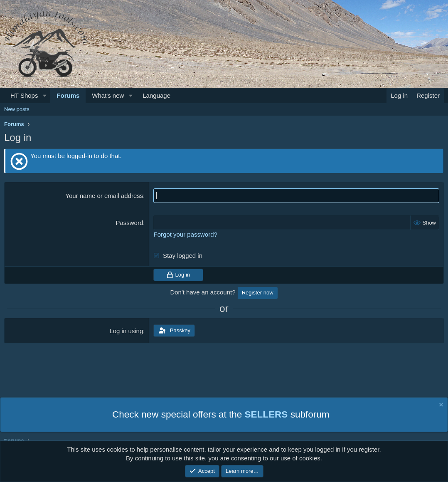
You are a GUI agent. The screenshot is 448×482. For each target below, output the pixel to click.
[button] (44, 95)
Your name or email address (104, 196)
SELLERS (266, 414)
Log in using (126, 331)
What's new (108, 95)
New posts (17, 109)
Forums (68, 95)
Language (156, 95)
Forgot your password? (185, 234)
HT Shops (24, 95)
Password (129, 223)
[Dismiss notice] (441, 406)
